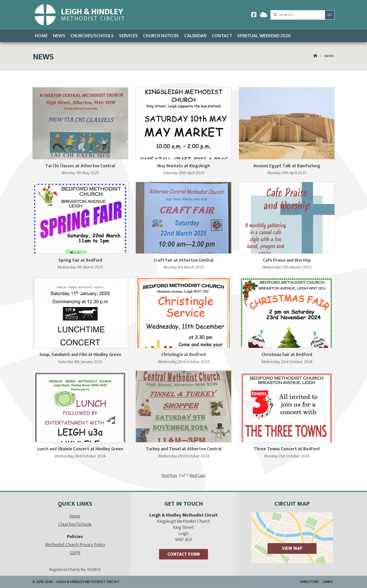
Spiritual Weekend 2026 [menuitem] (264, 36)
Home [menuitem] (41, 36)
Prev (173, 476)
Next (194, 476)
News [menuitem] (59, 36)
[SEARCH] (299, 15)
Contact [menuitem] (222, 36)
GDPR (75, 553)
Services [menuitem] (128, 36)
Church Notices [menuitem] (161, 36)
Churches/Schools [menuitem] (92, 36)
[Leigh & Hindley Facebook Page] (254, 16)
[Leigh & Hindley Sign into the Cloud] (264, 16)
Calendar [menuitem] (195, 36)
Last (202, 476)
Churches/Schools (75, 524)
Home (75, 516)
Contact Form (184, 554)
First (165, 476)
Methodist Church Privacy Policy (75, 545)
